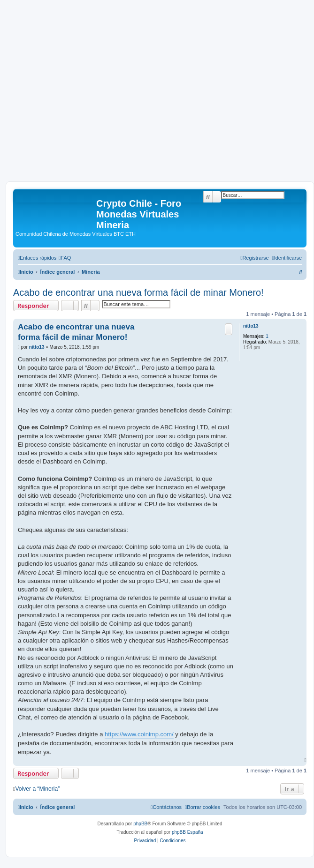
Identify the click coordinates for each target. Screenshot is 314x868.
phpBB (140, 824)
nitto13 (251, 326)
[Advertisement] (88, 94)
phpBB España (188, 832)
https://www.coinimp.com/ (139, 734)
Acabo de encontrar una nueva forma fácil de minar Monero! (138, 292)
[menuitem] (65, 258)
